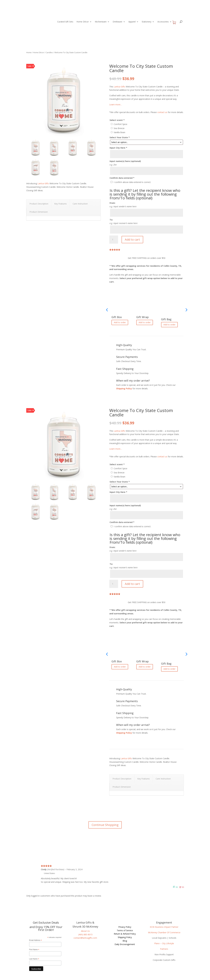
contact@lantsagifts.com (85, 938)
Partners (164, 949)
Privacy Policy (125, 927)
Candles (49, 52)
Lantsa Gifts (43, 183)
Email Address (36, 940)
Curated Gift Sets (65, 22)
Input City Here (118, 148)
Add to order (120, 322)
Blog (125, 941)
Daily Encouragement (125, 944)
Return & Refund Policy (125, 934)
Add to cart (132, 240)
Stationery (147, 22)
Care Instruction (80, 204)
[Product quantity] (114, 240)
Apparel (132, 22)
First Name (34, 950)
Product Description (39, 204)
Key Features (60, 204)
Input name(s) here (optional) (125, 161)
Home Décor (83, 22)
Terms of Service (125, 930)
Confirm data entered (122, 178)
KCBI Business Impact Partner (164, 927)
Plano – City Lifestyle (164, 943)
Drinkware (117, 22)
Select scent (117, 120)
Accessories (163, 22)
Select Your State (120, 137)
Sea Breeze (119, 128)
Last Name (34, 959)
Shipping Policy (124, 388)
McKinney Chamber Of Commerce (164, 932)
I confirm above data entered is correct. (132, 182)
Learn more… (116, 104)
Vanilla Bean (119, 132)
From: (113, 203)
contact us (162, 112)
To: (111, 220)
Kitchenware (101, 22)
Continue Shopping (105, 825)
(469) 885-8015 (85, 934)
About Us (85, 931)
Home (29, 52)
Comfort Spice (120, 124)
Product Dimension (39, 212)
